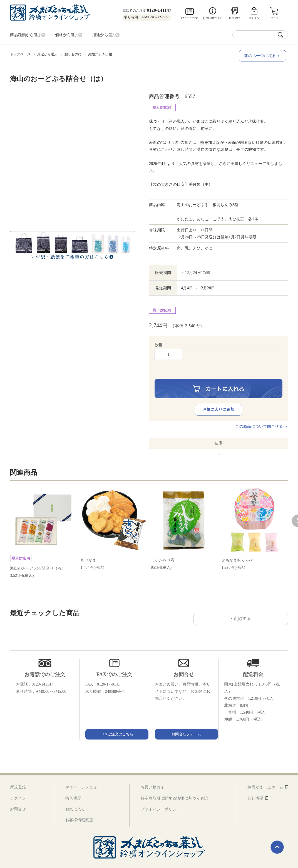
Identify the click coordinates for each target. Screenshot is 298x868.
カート (276, 18)
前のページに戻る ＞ (264, 55)
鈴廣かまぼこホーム (265, 776)
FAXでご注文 (189, 18)
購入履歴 (73, 787)
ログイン (18, 787)
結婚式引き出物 (100, 53)
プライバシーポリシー (161, 797)
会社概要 (255, 787)
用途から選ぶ (47, 53)
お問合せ (18, 797)
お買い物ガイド (213, 18)
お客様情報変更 (79, 809)
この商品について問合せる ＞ (262, 415)
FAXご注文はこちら (114, 722)
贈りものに (73, 53)
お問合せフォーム (184, 722)
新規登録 (234, 18)
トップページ (20, 53)
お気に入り (75, 797)
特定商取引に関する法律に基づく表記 (174, 787)
